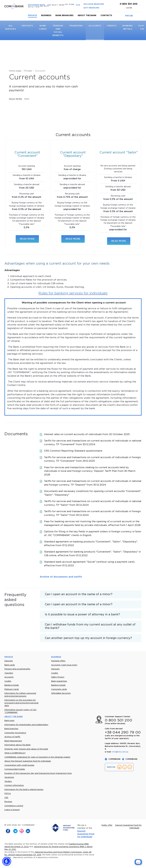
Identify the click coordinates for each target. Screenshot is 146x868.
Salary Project (58, 677)
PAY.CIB (129, 16)
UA (128, 8)
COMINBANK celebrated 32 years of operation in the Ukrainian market (37, 757)
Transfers (76, 26)
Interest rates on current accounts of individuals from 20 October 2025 (87, 434)
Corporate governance (15, 733)
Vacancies (9, 777)
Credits (112, 26)
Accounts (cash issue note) (64, 665)
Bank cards (10, 665)
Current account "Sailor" (119, 153)
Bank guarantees (59, 681)
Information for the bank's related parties (24, 790)
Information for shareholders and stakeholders (26, 725)
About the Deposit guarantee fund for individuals (28, 761)
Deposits (27, 26)
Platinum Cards (12, 689)
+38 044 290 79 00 (123, 733)
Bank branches (64, 15)
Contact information (14, 785)
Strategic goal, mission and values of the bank (26, 749)
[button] (7, 861)
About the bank (87, 15)
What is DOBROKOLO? (15, 753)
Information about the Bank (17, 745)
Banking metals (12, 685)
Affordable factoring (61, 693)
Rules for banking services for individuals (73, 293)
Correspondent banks (15, 769)
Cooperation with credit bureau (19, 765)
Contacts (106, 15)
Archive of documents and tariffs (61, 577)
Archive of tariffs (12, 737)
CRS (6, 798)
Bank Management (13, 741)
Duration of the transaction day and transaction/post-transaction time (38, 773)
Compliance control (14, 806)
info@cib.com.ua (120, 752)
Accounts (95, 26)
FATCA (8, 794)
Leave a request (12, 810)
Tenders (8, 781)
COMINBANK (113, 759)
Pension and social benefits (17, 669)
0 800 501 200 (128, 4)
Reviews (8, 802)
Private (32, 15)
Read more (16, 99)
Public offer (107, 825)
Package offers (58, 661)
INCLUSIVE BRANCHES (94, 4)
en (131, 8)
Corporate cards (59, 689)
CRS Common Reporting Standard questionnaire (73, 451)
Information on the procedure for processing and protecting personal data (21, 703)
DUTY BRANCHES (91, 8)
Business (46, 15)
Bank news (9, 721)
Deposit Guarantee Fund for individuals (86, 834)
